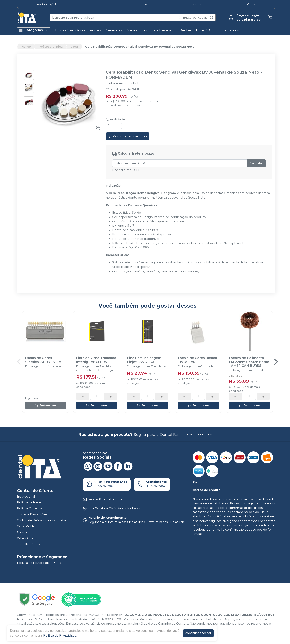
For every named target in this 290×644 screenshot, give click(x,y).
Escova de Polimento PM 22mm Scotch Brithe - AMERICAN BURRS (249, 362)
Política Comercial (30, 508)
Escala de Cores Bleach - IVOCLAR (198, 360)
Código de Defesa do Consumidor (42, 520)
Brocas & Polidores (70, 30)
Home (26, 47)
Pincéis (95, 30)
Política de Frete (29, 502)
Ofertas (250, 5)
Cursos (100, 5)
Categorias (34, 30)
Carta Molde (26, 526)
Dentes (185, 30)
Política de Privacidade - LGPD (39, 563)
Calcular (256, 163)
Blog (148, 5)
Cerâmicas (114, 30)
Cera (74, 47)
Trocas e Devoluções (32, 514)
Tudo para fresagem (158, 30)
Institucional (26, 497)
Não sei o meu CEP (126, 170)
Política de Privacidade (60, 635)
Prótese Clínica (51, 47)
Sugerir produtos (198, 434)
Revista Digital (47, 5)
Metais (132, 30)
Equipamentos (227, 30)
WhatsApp (198, 5)
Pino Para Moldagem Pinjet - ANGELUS (144, 360)
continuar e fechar (198, 633)
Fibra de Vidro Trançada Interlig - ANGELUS (96, 360)
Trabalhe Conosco (30, 544)
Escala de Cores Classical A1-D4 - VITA (43, 360)
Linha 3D (203, 30)
